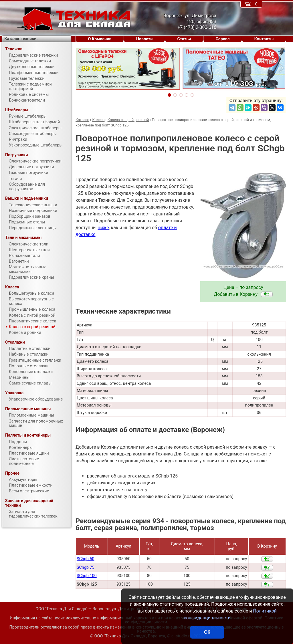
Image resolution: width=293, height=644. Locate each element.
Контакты (264, 39)
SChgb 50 (86, 559)
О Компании (100, 39)
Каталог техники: (21, 39)
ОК (207, 632)
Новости (144, 39)
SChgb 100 (87, 576)
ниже (103, 228)
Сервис (222, 39)
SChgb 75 (86, 567)
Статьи (184, 39)
